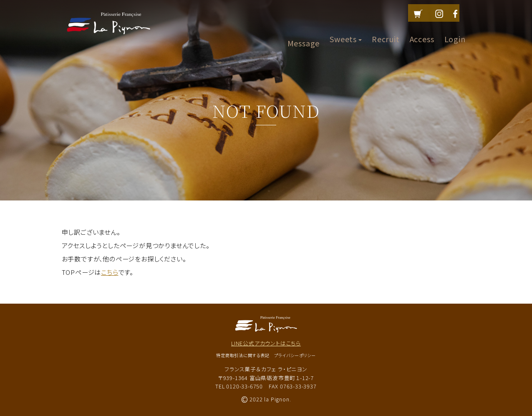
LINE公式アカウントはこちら (266, 343)
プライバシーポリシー (295, 355)
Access (422, 32)
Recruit (386, 32)
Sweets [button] (346, 32)
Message (304, 32)
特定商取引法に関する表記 (243, 355)
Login (455, 32)
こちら (110, 272)
